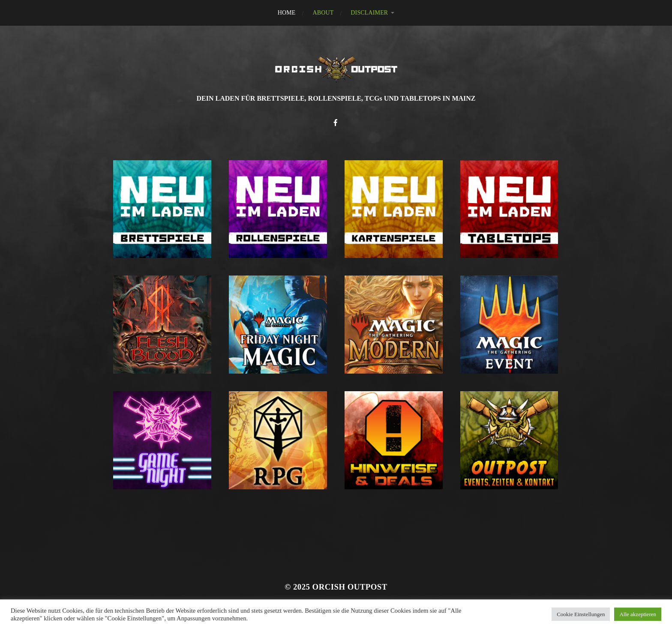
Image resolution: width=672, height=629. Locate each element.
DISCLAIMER (369, 13)
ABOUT (323, 13)
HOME (287, 13)
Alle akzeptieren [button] (638, 614)
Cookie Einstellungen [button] (581, 614)
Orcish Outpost (350, 587)
